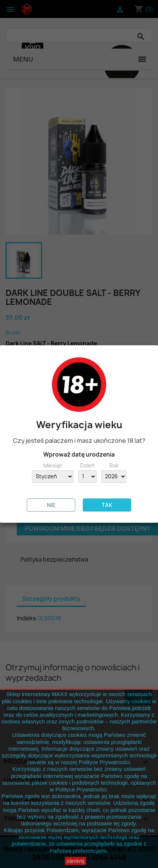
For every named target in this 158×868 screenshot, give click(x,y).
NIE (51, 505)
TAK (107, 505)
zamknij (75, 861)
